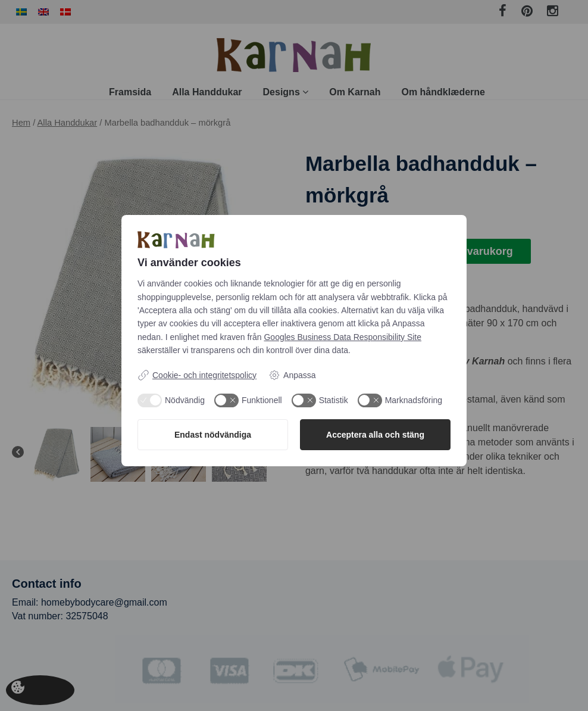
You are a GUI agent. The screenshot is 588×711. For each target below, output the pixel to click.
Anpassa (292, 375)
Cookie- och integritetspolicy (197, 375)
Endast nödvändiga (213, 435)
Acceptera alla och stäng (375, 435)
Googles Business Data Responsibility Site (343, 337)
